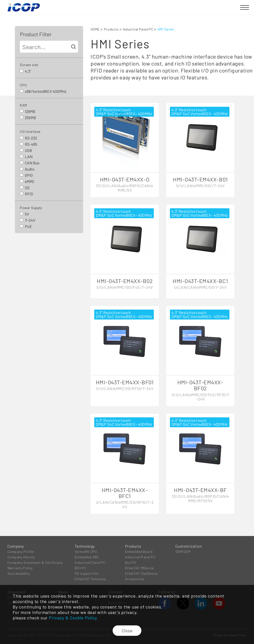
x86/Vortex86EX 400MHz (46, 91)
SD (27, 188)
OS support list (87, 573)
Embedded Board (139, 552)
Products (111, 29)
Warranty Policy (20, 568)
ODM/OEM (183, 552)
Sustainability (19, 573)
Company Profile (21, 552)
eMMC (30, 181)
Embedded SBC (87, 557)
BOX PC (81, 568)
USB (28, 150)
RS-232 (31, 138)
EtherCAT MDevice (139, 568)
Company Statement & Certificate (35, 562)
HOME (95, 29)
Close (127, 631)
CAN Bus (32, 163)
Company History (21, 557)
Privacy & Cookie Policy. (74, 618)
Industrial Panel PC (138, 29)
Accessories (135, 579)
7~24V (30, 220)
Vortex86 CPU (86, 552)
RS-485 (31, 144)
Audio (30, 169)
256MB (30, 118)
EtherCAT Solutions (90, 579)
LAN (29, 157)
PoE (28, 226)
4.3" (28, 71)
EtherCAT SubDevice (141, 573)
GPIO (29, 175)
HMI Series (166, 29)
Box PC (131, 562)
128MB (30, 111)
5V (27, 214)
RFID (29, 194)
